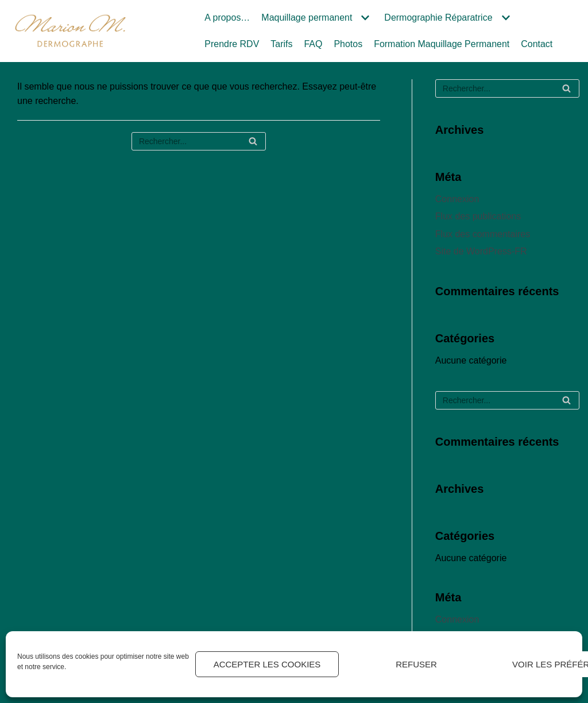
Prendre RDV (232, 44)
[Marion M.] (70, 31)
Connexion (457, 199)
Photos (349, 44)
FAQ (314, 44)
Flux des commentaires (483, 234)
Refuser (416, 664)
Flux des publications (478, 216)
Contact (537, 44)
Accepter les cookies (267, 664)
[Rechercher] (199, 141)
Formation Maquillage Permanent (442, 44)
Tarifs (281, 44)
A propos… (227, 18)
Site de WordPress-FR (481, 251)
